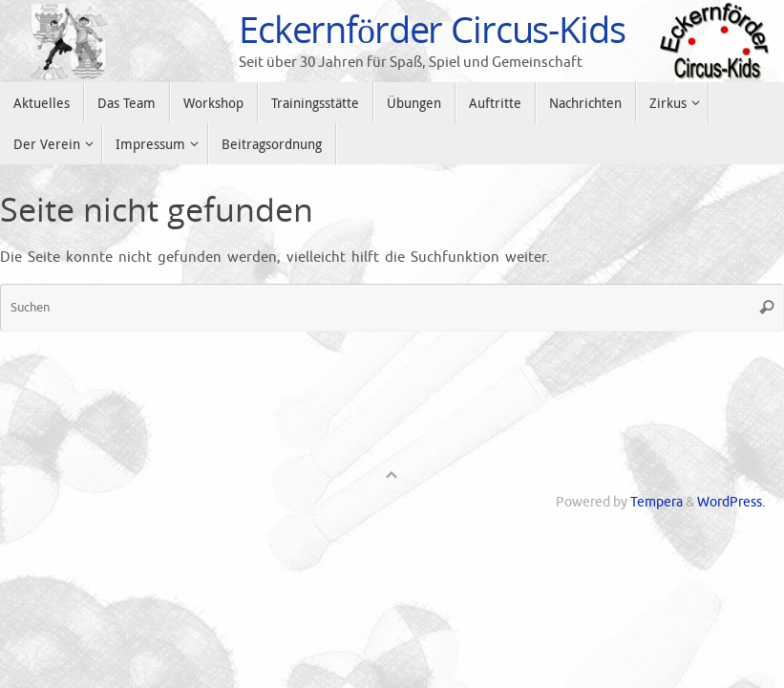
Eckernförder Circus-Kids (432, 30)
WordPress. (731, 502)
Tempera (657, 502)
